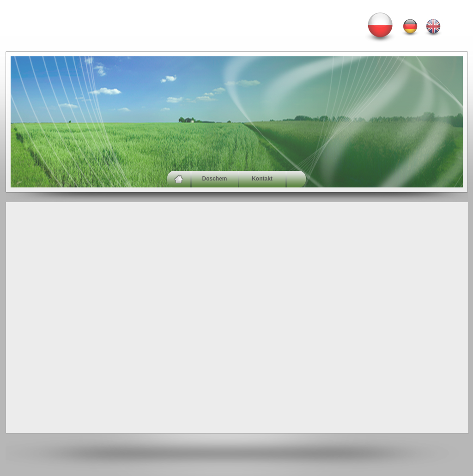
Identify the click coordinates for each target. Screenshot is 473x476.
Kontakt (262, 179)
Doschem (214, 179)
